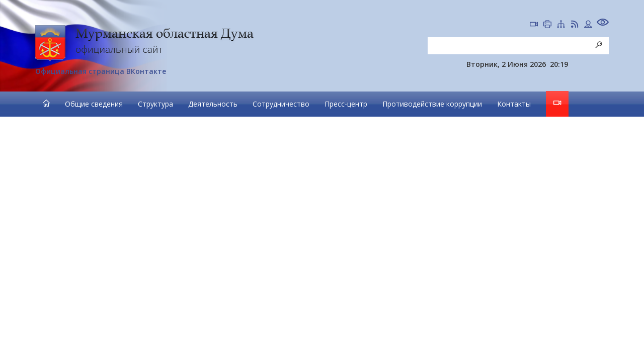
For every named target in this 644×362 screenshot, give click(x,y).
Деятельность (213, 104)
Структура (155, 104)
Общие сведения (94, 104)
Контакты (514, 104)
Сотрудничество (281, 104)
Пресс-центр (346, 104)
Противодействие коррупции (432, 104)
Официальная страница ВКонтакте (101, 71)
